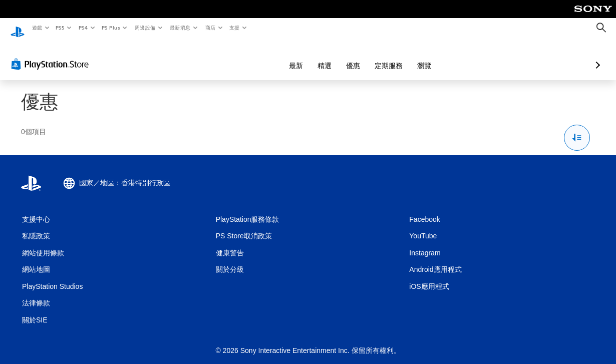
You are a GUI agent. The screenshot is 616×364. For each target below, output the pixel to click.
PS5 (60, 28)
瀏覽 (371, 56)
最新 (243, 56)
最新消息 (180, 28)
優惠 (300, 56)
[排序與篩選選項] (577, 128)
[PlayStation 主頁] (18, 28)
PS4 (83, 28)
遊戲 (37, 28)
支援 (234, 28)
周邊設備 (145, 28)
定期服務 (336, 56)
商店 (210, 28)
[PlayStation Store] (52, 55)
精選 (271, 56)
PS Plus (111, 28)
